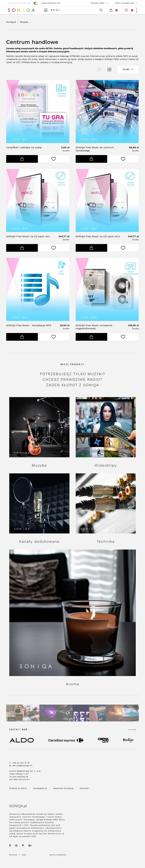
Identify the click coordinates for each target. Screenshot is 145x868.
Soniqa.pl (11, 22)
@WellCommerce (58, 861)
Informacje (40, 794)
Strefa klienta (18, 794)
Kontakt (85, 794)
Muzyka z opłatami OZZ (20, 3)
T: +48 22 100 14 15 (19, 769)
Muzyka (24, 22)
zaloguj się (126, 3)
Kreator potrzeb (63, 794)
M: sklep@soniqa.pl (21, 771)
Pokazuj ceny (99, 3)
